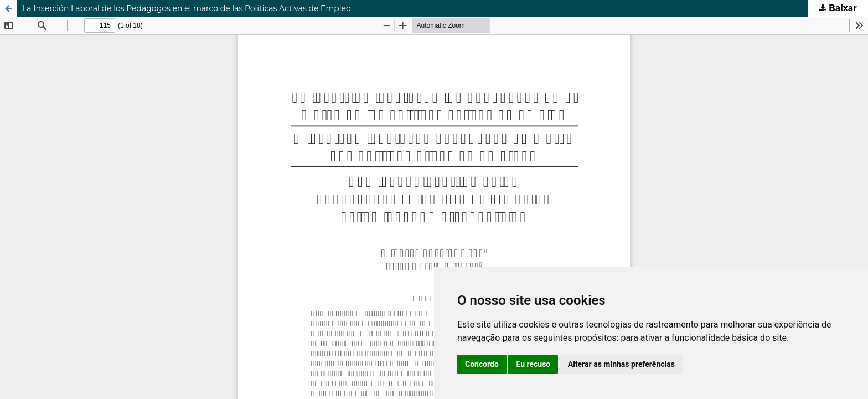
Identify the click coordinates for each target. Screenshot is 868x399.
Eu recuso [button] (533, 364)
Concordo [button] (482, 364)
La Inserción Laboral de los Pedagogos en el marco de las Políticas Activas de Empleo (187, 8)
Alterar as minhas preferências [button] (621, 364)
